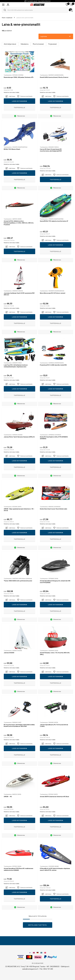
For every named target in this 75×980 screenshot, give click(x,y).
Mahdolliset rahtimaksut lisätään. (12, 92)
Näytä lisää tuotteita (37, 925)
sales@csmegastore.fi (30, 969)
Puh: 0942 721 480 (46, 969)
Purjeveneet (53, 44)
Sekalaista (25, 44)
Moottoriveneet (38, 44)
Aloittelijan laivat (10, 44)
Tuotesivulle (19, 107)
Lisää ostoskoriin (19, 101)
